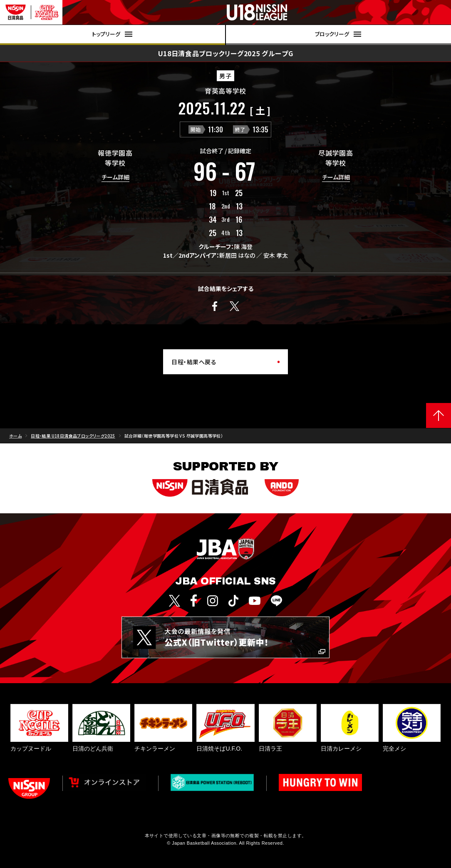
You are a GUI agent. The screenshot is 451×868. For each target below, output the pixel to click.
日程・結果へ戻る (194, 362)
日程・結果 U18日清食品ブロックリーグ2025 (73, 436)
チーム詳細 (115, 178)
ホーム (15, 436)
